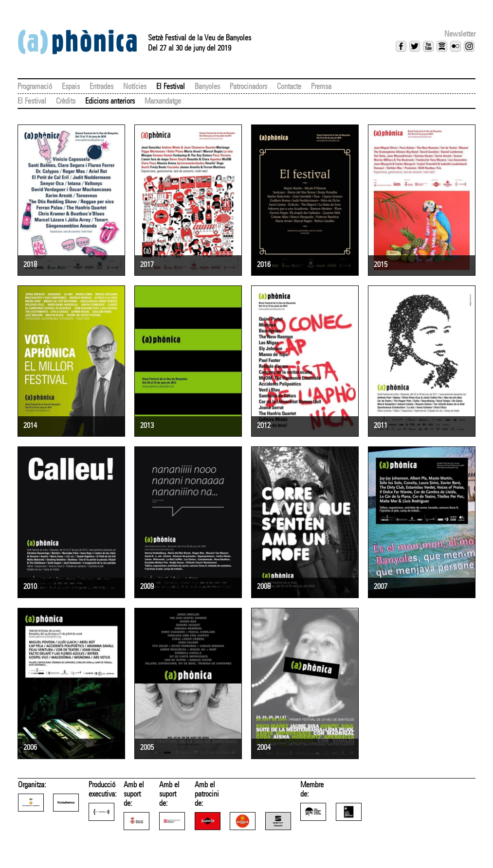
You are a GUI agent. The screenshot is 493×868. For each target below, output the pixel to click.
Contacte (289, 86)
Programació (35, 86)
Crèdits (66, 101)
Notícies (135, 86)
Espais (71, 86)
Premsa (321, 86)
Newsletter (460, 34)
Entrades (101, 86)
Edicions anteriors (110, 101)
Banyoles (207, 86)
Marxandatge (163, 101)
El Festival (171, 86)
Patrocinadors (248, 86)
